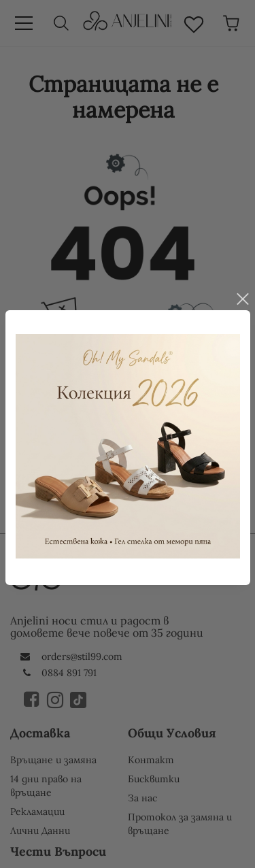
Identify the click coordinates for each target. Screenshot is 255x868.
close (242, 293)
